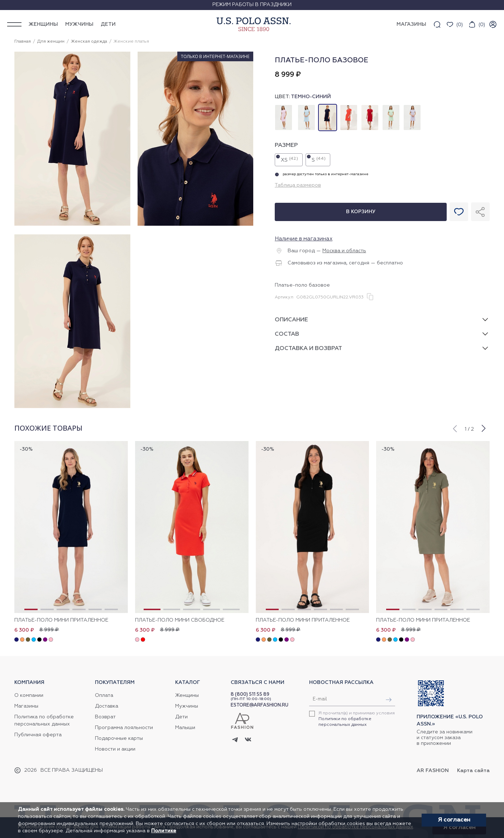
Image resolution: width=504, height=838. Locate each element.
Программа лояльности (124, 728)
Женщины (43, 24)
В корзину (361, 212)
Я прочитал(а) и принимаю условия (357, 719)
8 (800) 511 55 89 (250, 695)
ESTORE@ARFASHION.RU (260, 705)
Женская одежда (89, 42)
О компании (29, 695)
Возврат (105, 717)
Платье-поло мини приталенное (61, 620)
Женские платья (131, 42)
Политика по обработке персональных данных (44, 720)
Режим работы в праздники (252, 5)
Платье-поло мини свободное (180, 620)
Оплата (104, 695)
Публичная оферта (38, 735)
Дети (108, 24)
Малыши (185, 728)
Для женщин (51, 42)
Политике (164, 831)
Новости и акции (115, 749)
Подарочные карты (119, 738)
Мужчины (79, 24)
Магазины (26, 706)
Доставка (107, 706)
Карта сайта (473, 771)
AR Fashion (433, 771)
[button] (455, 428)
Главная (23, 42)
